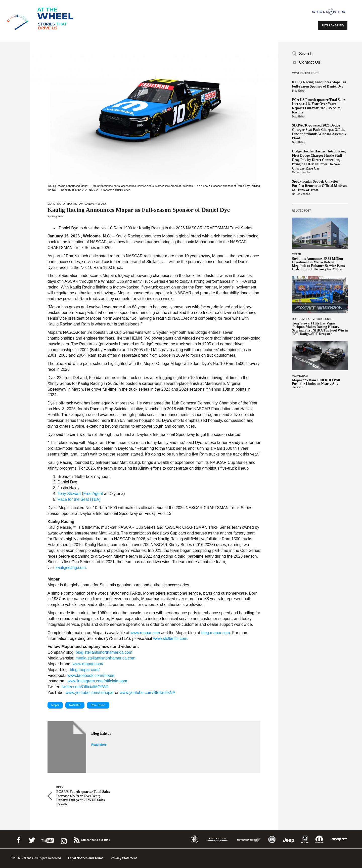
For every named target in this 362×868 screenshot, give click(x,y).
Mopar (297, 254)
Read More (99, 745)
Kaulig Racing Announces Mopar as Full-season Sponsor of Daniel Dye (319, 84)
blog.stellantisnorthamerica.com (104, 652)
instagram (63, 839)
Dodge (297, 319)
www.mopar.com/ (88, 664)
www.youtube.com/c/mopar (90, 693)
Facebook (19, 839)
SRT (339, 839)
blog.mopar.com (216, 633)
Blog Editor (299, 91)
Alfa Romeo (195, 839)
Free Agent (93, 494)
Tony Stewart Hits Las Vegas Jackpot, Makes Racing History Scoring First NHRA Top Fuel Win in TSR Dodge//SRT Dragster (320, 329)
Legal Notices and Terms (86, 858)
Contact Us (310, 62)
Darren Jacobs (301, 172)
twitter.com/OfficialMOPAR (85, 687)
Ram (305, 376)
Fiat (272, 839)
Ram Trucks (98, 705)
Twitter (32, 839)
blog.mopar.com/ (85, 670)
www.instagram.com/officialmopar (98, 681)
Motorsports (322, 319)
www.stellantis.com (170, 638)
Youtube (48, 839)
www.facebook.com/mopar (91, 675)
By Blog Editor (56, 216)
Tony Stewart (69, 494)
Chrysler (217, 839)
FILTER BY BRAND (333, 26)
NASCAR (75, 705)
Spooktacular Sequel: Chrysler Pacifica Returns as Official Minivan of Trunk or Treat (320, 186)
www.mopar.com (145, 633)
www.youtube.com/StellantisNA (147, 693)
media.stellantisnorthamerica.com (105, 658)
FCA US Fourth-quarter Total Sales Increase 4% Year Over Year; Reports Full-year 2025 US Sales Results (319, 106)
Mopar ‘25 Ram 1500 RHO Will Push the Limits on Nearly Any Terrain (316, 384)
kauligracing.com (71, 568)
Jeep (289, 839)
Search (306, 54)
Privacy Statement (124, 858)
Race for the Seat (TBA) (79, 499)
